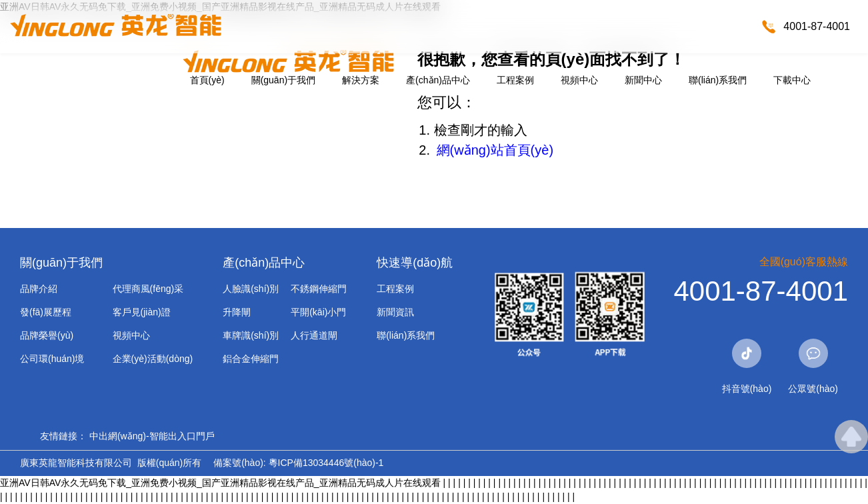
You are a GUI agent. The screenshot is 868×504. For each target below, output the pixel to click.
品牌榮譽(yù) (47, 335)
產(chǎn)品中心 (438, 80)
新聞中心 (643, 80)
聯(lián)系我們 (718, 80)
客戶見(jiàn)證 (142, 312)
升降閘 (237, 312)
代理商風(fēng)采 (148, 289)
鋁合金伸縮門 (251, 359)
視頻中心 (579, 80)
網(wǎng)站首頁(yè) (495, 150)
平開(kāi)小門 (318, 312)
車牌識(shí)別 (251, 335)
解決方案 (361, 80)
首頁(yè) (207, 80)
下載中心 (792, 80)
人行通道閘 (314, 335)
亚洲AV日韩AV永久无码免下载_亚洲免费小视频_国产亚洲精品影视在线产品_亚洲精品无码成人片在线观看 (220, 483)
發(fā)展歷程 (46, 312)
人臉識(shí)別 (251, 289)
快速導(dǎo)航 (415, 263)
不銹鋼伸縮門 (319, 289)
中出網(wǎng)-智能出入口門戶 (152, 436)
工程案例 (515, 80)
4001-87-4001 (817, 26)
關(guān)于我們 (283, 80)
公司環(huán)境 (52, 359)
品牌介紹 (39, 289)
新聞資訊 (395, 312)
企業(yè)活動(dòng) (153, 359)
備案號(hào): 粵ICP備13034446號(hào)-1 (298, 463)
